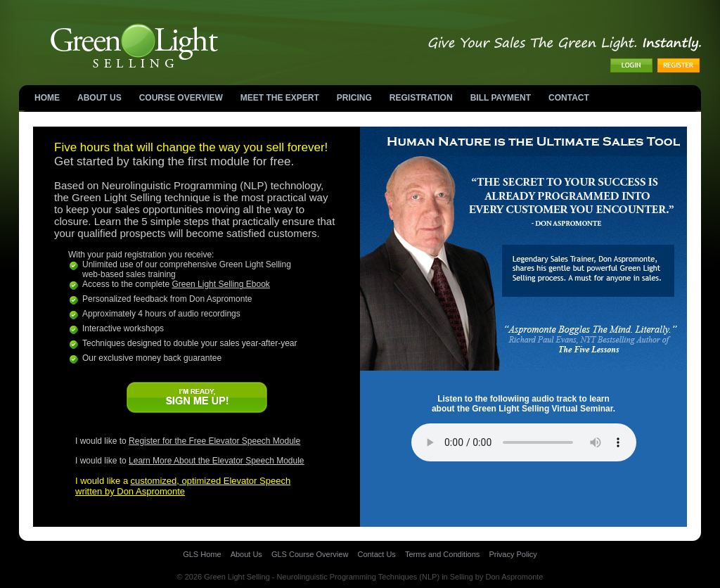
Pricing (354, 98)
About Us (99, 98)
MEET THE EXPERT (280, 98)
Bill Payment (501, 98)
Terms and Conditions (442, 554)
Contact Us (376, 554)
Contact (569, 98)
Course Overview (181, 98)
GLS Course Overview (310, 554)
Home (47, 98)
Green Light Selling (237, 577)
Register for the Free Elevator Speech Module (214, 441)
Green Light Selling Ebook (220, 284)
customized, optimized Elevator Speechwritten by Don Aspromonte (183, 486)
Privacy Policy (513, 554)
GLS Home (202, 554)
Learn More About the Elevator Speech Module (217, 461)
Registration (421, 98)
